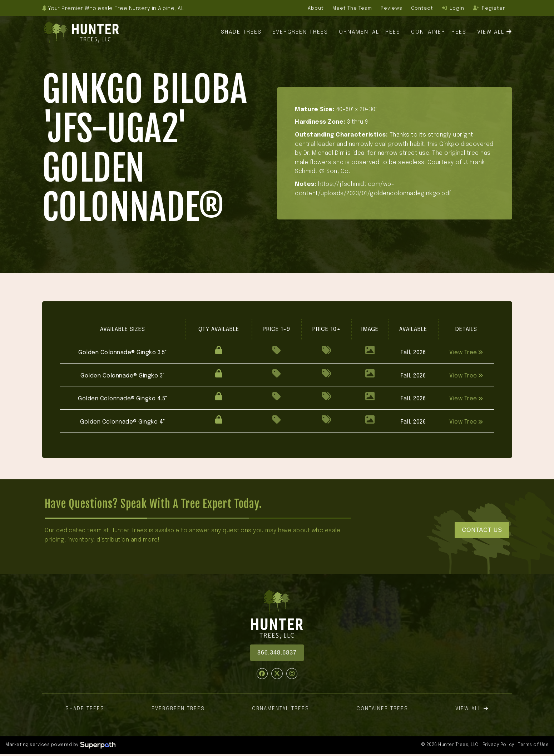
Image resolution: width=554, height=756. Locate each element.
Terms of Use (533, 745)
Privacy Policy (498, 745)
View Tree (466, 353)
